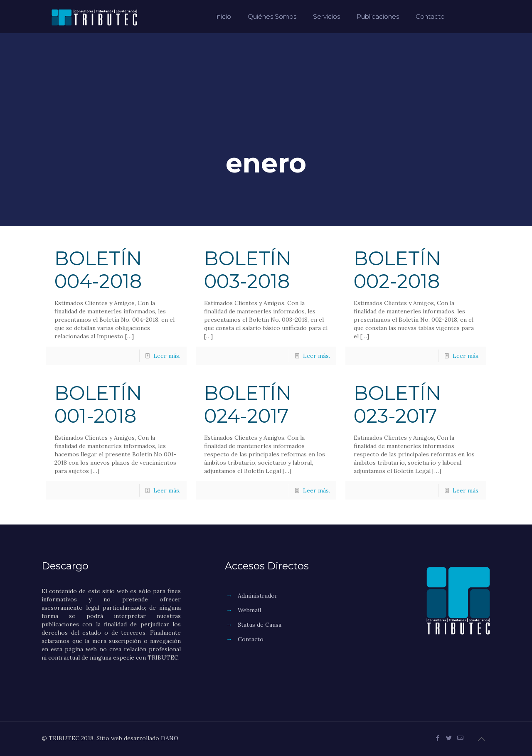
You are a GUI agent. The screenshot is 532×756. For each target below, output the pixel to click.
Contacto (251, 639)
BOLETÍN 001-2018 (98, 404)
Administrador (258, 596)
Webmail (249, 610)
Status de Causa (260, 625)
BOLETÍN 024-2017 (248, 404)
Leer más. (167, 356)
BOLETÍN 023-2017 (397, 404)
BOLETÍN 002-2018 (397, 270)
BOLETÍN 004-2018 (98, 270)
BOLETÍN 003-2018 (248, 270)
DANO (170, 738)
